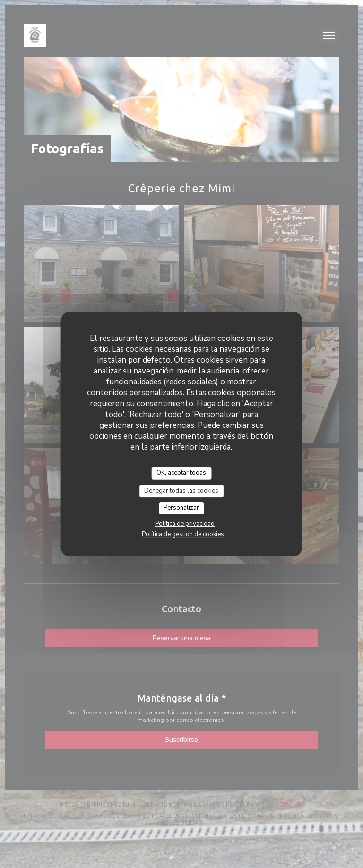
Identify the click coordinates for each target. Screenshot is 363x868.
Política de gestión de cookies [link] (183, 534)
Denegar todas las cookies (181, 491)
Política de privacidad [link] (185, 524)
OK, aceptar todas (181, 473)
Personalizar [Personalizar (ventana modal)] (181, 508)
